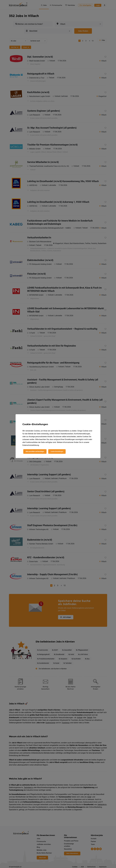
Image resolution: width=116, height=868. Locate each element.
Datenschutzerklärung (31, 445)
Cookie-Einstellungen (57, 451)
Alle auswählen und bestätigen (35, 451)
